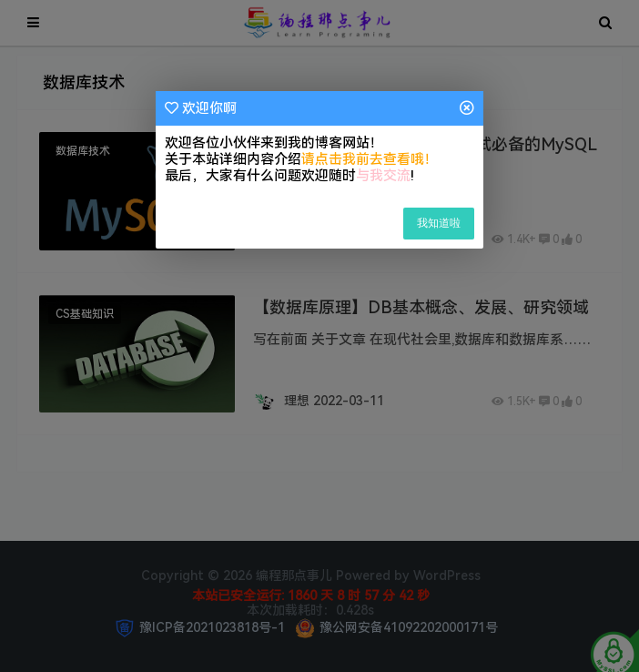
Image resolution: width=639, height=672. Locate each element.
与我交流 (383, 176)
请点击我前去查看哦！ (370, 159)
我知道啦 (439, 223)
